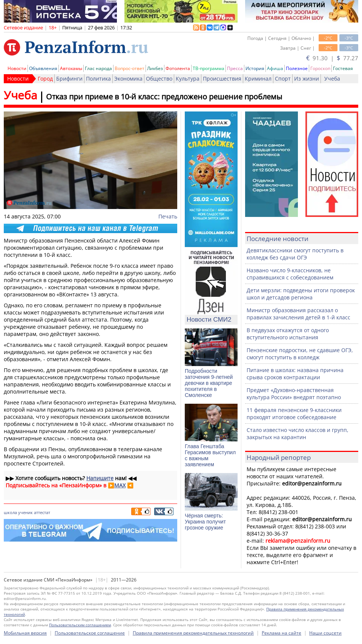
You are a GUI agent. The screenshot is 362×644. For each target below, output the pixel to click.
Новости (17, 68)
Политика (98, 79)
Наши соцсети (325, 633)
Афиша (275, 68)
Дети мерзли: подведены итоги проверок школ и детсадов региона (301, 294)
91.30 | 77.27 (332, 58)
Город (45, 79)
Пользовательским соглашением (80, 625)
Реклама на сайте (281, 633)
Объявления (43, 68)
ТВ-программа (209, 68)
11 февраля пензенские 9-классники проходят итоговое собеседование (294, 414)
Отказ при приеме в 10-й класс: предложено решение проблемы (164, 97)
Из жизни (307, 79)
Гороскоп (320, 68)
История (255, 68)
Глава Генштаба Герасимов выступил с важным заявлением (210, 455)
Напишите (100, 478)
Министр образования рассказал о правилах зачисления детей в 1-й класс (298, 314)
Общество (159, 79)
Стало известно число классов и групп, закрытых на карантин (298, 433)
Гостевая (343, 68)
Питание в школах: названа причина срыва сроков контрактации (295, 374)
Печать (168, 216)
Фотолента (178, 68)
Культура (188, 79)
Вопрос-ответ (130, 68)
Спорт (283, 79)
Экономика (128, 79)
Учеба (332, 79)
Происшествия (222, 79)
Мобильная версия (25, 633)
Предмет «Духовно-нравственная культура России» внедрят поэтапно (294, 394)
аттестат (42, 512)
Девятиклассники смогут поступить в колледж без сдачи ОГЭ (295, 254)
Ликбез (155, 68)
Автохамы (71, 68)
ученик (25, 512)
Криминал (258, 79)
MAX (120, 485)
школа (10, 512)
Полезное (297, 68)
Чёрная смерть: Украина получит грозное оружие (205, 522)
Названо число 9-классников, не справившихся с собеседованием (290, 274)
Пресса (235, 68)
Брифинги (69, 79)
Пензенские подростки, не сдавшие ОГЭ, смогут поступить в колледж (300, 354)
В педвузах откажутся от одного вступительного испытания (288, 334)
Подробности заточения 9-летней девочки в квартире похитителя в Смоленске (209, 383)
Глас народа (98, 68)
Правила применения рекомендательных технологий (193, 633)
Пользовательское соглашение (90, 633)
